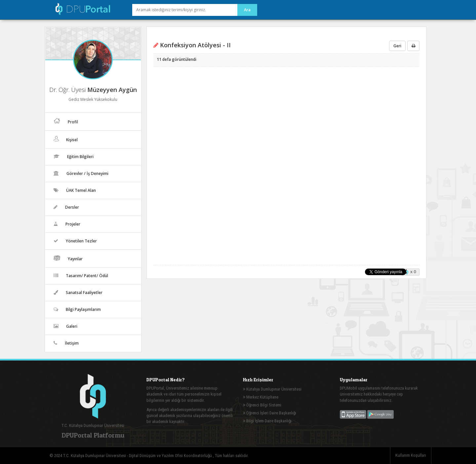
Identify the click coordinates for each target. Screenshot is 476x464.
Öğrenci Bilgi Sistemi (262, 405)
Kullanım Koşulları (411, 455)
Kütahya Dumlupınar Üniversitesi (272, 389)
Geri (397, 46)
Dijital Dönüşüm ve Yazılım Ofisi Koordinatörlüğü (171, 456)
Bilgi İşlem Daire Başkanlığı (267, 421)
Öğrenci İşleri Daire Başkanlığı (270, 413)
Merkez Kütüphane (261, 397)
